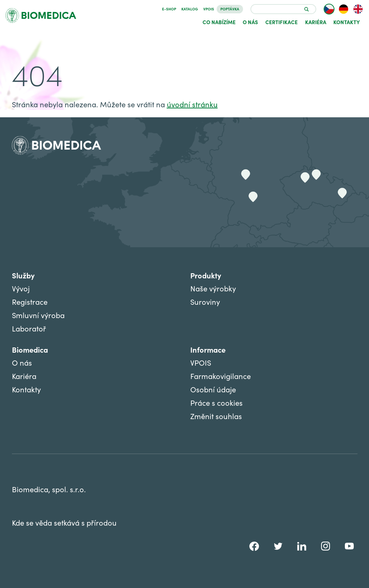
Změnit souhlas (216, 416)
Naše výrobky (213, 288)
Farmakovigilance (221, 376)
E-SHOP (169, 9)
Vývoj (21, 288)
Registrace (30, 302)
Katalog (190, 9)
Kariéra (316, 22)
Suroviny (205, 302)
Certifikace (281, 22)
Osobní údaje (213, 389)
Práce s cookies (216, 403)
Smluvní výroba (38, 315)
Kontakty (347, 22)
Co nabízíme (219, 22)
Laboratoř (29, 328)
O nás (250, 22)
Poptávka (230, 9)
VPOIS (209, 9)
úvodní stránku (192, 104)
